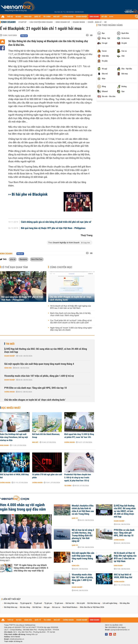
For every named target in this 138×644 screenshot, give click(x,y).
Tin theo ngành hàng (110, 25)
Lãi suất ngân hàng (110, 603)
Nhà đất (35, 442)
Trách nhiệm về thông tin (13, 641)
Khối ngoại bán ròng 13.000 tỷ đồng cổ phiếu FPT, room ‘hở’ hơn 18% (79, 436)
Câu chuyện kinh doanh (41, 22)
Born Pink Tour (37, 259)
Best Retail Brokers (70, 607)
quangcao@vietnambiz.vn (120, 630)
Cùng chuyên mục (61, 267)
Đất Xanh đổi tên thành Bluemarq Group (46, 436)
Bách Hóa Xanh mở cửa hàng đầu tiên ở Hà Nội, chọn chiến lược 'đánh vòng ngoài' (71, 314)
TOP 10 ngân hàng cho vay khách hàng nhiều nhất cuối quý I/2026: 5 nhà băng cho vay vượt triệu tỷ (31, 568)
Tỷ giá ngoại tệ (26, 603)
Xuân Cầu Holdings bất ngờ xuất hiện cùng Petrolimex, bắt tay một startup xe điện (14, 437)
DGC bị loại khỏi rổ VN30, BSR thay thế (14, 476)
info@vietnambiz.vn (17, 639)
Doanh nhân (79, 22)
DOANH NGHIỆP (81, 17)
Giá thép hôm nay (11, 607)
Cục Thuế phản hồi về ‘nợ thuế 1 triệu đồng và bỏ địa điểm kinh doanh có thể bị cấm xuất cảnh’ (71, 322)
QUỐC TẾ (37, 17)
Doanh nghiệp (10, 356)
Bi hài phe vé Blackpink (30, 194)
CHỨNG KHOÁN (68, 17)
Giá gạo (47, 607)
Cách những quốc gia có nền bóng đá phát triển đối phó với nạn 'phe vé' (56, 222)
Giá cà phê (81, 603)
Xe (105, 22)
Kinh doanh (8, 22)
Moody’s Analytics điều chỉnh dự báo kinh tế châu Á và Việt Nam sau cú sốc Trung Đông (83, 510)
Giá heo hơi (70, 603)
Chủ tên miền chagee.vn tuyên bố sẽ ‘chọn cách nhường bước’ (70, 298)
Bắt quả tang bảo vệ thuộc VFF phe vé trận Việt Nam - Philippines (53, 228)
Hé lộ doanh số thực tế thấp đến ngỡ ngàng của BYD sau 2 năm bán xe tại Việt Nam (71, 307)
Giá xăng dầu (125, 603)
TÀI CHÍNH (47, 17)
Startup (22, 22)
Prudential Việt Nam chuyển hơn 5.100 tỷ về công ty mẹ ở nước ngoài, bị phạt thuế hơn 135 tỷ (78, 478)
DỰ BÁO (18, 17)
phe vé (13, 259)
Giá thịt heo (37, 607)
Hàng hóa (8, 368)
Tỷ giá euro (59, 603)
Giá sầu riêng (25, 607)
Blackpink (23, 259)
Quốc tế (75, 518)
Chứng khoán (9, 392)
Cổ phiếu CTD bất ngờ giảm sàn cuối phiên (47, 476)
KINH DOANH (94, 17)
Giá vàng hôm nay (11, 603)
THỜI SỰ (10, 17)
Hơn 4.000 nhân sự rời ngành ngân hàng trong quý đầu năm (23, 507)
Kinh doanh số (63, 22)
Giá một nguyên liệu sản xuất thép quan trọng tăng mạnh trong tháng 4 (39, 364)
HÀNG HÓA (28, 17)
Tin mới (10, 344)
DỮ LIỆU (104, 17)
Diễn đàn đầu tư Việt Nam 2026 (92, 607)
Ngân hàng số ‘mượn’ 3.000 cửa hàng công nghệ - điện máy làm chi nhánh (71, 329)
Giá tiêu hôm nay (94, 603)
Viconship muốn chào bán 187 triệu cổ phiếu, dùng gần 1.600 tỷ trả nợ (39, 376)
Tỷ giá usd (38, 603)
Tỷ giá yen (48, 603)
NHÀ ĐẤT (56, 17)
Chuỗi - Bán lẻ (95, 22)
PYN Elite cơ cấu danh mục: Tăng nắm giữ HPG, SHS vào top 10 (35, 388)
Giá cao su (56, 607)
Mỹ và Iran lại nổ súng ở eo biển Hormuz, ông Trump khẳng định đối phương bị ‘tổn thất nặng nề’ (83, 536)
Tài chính (68, 486)
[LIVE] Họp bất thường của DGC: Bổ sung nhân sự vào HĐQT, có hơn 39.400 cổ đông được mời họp (46, 350)
